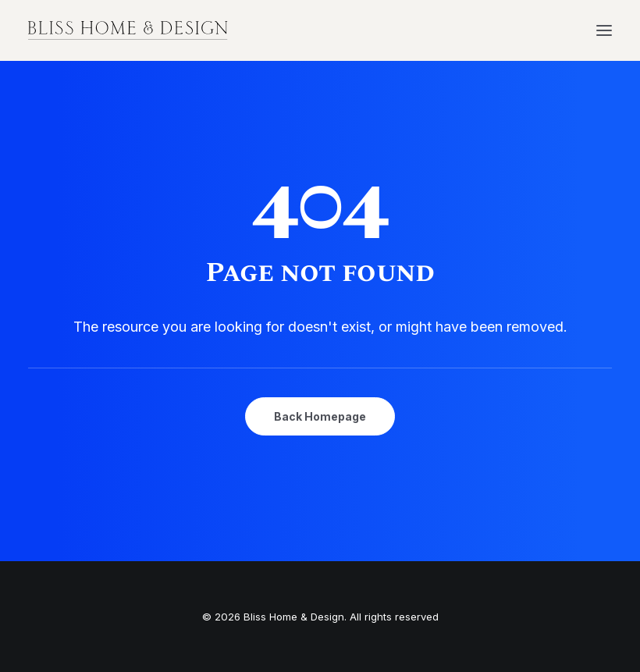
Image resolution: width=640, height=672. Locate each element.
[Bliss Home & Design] (128, 30)
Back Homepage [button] (320, 416)
